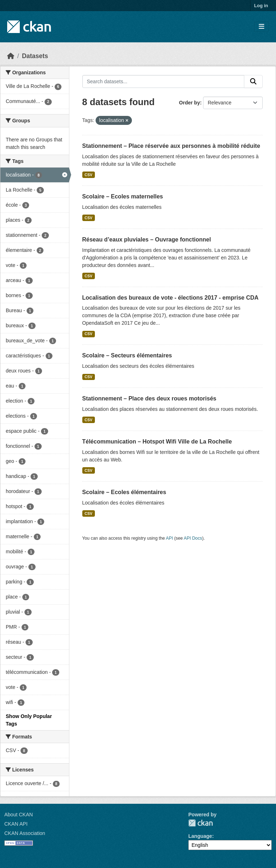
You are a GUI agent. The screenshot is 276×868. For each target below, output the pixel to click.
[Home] (11, 56)
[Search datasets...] (164, 81)
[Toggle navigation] (261, 27)
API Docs (193, 538)
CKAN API (16, 824)
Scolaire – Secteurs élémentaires (127, 355)
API (170, 538)
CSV (88, 175)
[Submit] (253, 81)
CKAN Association (25, 833)
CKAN (201, 823)
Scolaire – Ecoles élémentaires (124, 492)
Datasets (35, 56)
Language (200, 836)
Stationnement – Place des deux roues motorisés (149, 398)
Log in (261, 6)
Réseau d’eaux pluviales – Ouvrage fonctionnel (147, 240)
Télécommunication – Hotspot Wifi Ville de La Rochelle (157, 442)
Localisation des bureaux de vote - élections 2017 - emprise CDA (171, 298)
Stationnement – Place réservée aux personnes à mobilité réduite (171, 146)
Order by (189, 103)
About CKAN (19, 815)
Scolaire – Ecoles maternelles (123, 196)
